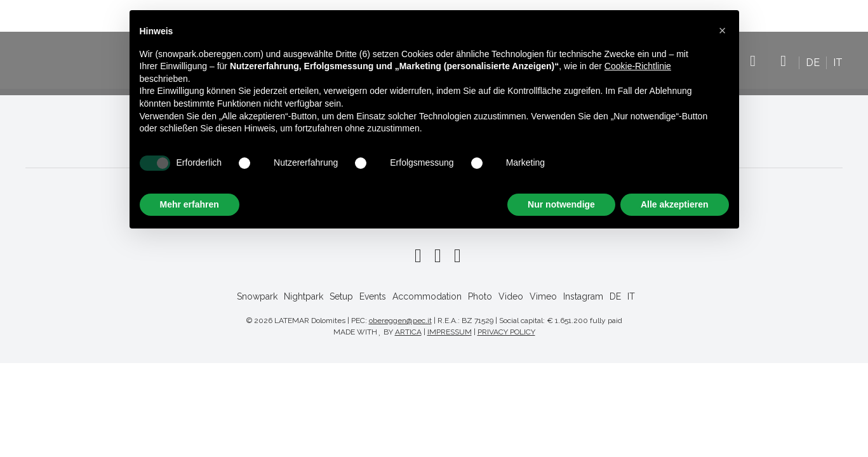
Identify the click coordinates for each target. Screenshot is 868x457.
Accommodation (427, 296)
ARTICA (408, 332)
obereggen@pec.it (400, 321)
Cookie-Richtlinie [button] (638, 66)
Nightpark (304, 296)
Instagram (783, 67)
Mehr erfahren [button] (190, 204)
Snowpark (257, 296)
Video (511, 296)
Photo (480, 296)
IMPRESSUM (450, 332)
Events (373, 296)
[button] (723, 30)
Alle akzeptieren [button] (675, 204)
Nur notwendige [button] (561, 204)
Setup (341, 296)
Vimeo (753, 67)
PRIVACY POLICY (506, 332)
